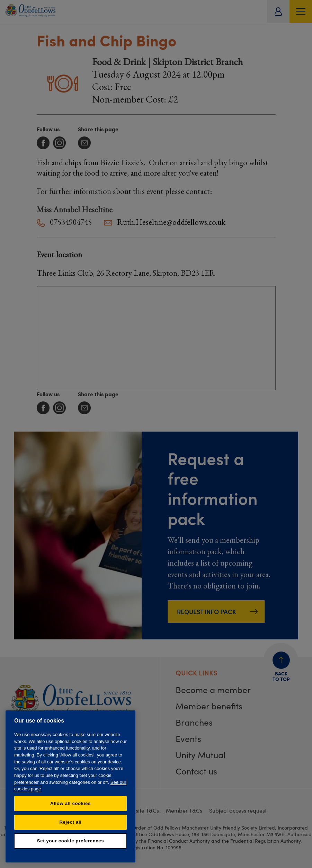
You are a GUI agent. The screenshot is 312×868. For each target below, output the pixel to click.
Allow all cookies (70, 803)
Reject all (70, 822)
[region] (70, 786)
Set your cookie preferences (70, 841)
